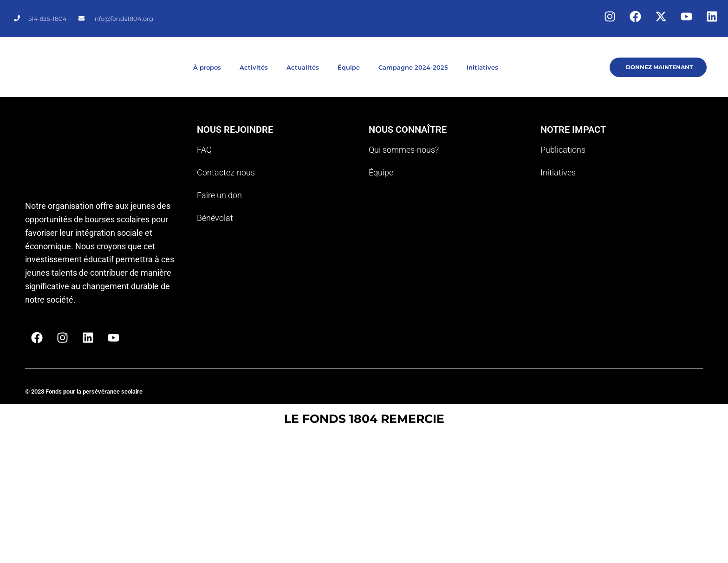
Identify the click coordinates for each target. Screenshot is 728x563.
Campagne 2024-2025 (413, 67)
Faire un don (219, 195)
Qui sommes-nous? (404, 150)
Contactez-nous (226, 172)
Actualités (303, 67)
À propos (207, 67)
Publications (563, 150)
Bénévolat (215, 218)
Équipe (349, 67)
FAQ (204, 150)
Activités (254, 67)
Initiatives (482, 67)
